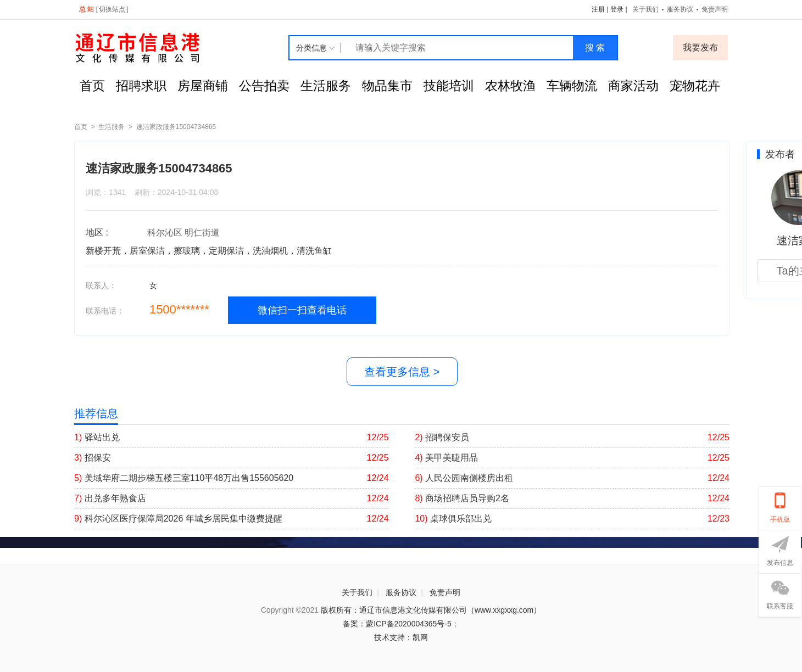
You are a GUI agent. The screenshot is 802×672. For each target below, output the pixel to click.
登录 (617, 9)
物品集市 (387, 86)
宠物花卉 (695, 86)
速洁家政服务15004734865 (176, 127)
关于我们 (645, 9)
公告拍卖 (264, 86)
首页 (92, 86)
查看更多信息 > (402, 372)
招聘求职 (141, 86)
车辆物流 (572, 86)
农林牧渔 (510, 86)
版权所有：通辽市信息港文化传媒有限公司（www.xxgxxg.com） (431, 610)
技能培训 (449, 86)
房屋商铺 (203, 86)
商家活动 (633, 86)
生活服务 (326, 86)
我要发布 (700, 47)
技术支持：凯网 (401, 637)
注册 (598, 9)
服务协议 (680, 9)
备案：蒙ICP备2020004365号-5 (397, 624)
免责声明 (715, 9)
